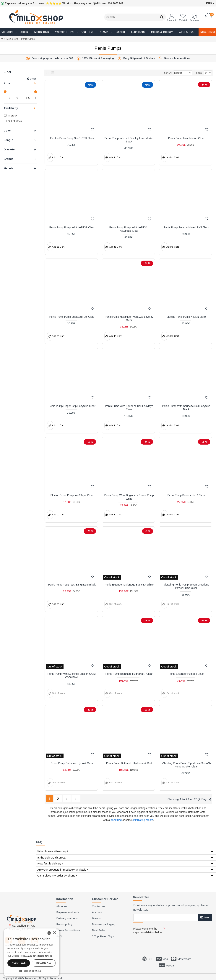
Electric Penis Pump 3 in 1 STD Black (72, 138)
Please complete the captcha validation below (148, 930)
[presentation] (159, 941)
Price (7, 83)
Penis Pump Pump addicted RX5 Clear (72, 317)
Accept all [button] (19, 963)
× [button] (54, 933)
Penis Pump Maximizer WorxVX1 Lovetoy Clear (129, 318)
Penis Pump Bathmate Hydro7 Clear (72, 763)
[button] (32, 971)
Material (9, 168)
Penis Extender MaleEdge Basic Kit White (129, 585)
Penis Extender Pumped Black (186, 674)
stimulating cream (143, 819)
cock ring (116, 819)
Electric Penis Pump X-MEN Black (186, 317)
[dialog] (32, 952)
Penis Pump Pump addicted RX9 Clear (72, 227)
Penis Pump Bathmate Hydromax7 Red (129, 763)
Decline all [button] (44, 963)
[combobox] (49, 933)
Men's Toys (12, 39)
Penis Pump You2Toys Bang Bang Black (72, 585)
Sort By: (164, 73)
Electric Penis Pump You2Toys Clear (72, 495)
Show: (199, 73)
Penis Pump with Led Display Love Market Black (129, 140)
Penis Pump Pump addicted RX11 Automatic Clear (129, 229)
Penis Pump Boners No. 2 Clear (186, 495)
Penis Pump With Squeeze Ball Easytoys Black (186, 408)
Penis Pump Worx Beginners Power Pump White (129, 497)
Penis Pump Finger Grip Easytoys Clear (72, 406)
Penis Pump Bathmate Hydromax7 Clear (129, 674)
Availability (11, 108)
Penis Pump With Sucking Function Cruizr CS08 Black (72, 675)
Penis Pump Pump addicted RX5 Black (186, 227)
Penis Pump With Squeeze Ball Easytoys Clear (129, 408)
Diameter (10, 149)
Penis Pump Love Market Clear (186, 138)
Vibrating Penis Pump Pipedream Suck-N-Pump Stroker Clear (186, 765)
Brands (9, 159)
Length (8, 140)
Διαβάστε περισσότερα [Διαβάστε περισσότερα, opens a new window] (40, 956)
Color (7, 131)
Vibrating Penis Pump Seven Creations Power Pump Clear (186, 586)
